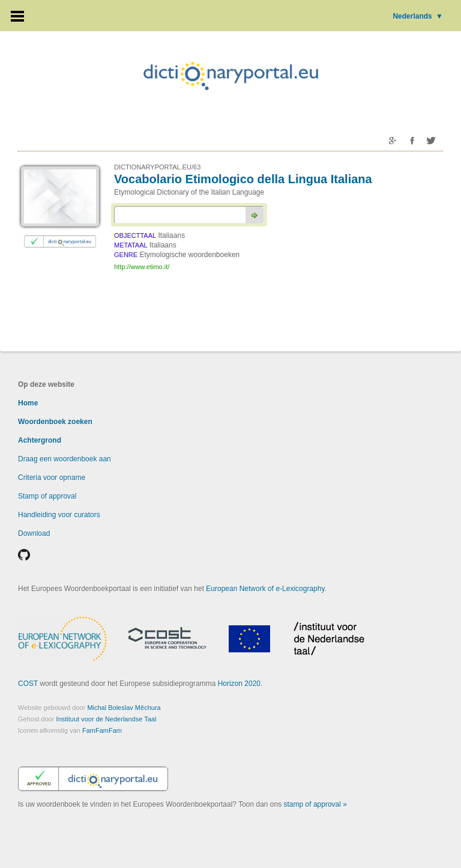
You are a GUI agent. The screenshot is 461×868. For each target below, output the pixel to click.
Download (34, 533)
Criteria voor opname (52, 478)
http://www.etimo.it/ (142, 267)
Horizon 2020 (239, 684)
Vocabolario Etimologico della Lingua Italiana (243, 179)
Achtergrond (40, 440)
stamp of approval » (315, 804)
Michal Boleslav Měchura (124, 708)
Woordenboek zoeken (55, 422)
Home (28, 403)
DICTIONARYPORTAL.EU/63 (157, 167)
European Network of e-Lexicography (265, 589)
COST (28, 684)
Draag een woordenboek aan (65, 459)
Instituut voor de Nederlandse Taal (107, 719)
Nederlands (418, 16)
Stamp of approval (47, 496)
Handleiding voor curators (59, 515)
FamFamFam (102, 730)
